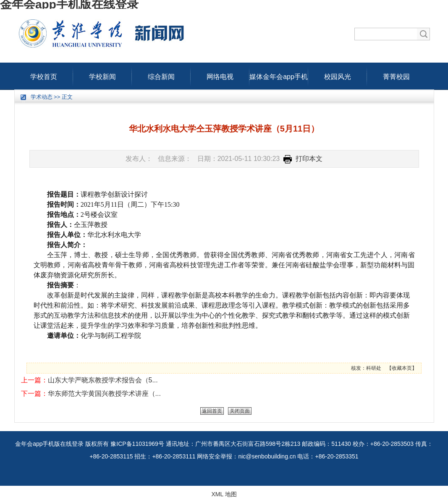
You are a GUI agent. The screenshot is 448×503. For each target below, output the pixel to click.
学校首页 (44, 75)
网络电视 (220, 75)
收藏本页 (402, 368)
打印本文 (303, 159)
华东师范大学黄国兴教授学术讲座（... (104, 394)
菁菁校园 (396, 75)
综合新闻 (161, 75)
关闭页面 (240, 411)
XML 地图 (224, 494)
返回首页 (212, 411)
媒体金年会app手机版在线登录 (279, 75)
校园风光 (338, 75)
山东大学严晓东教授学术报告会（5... (103, 380)
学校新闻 (102, 75)
